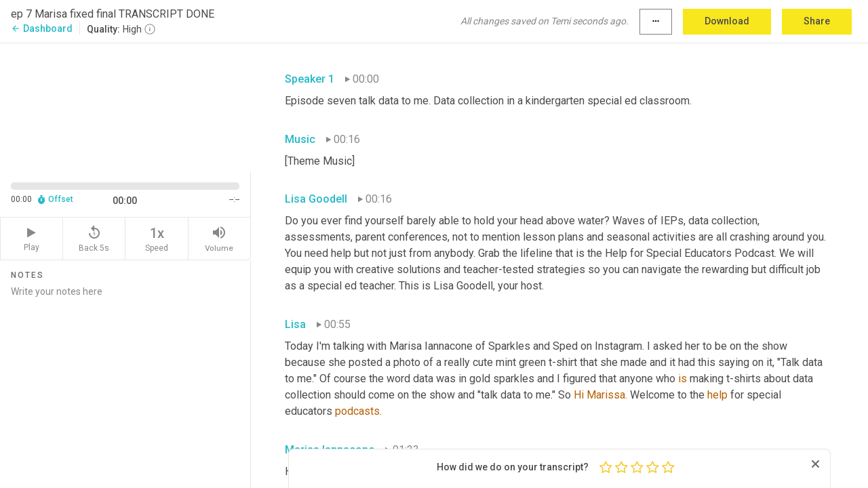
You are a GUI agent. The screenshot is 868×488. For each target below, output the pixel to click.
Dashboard (42, 28)
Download (727, 21)
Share (817, 21)
